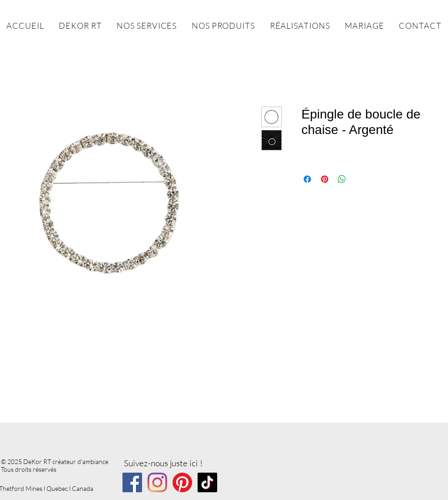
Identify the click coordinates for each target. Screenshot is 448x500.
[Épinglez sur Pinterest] (325, 179)
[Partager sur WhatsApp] (342, 179)
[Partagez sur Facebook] (307, 179)
